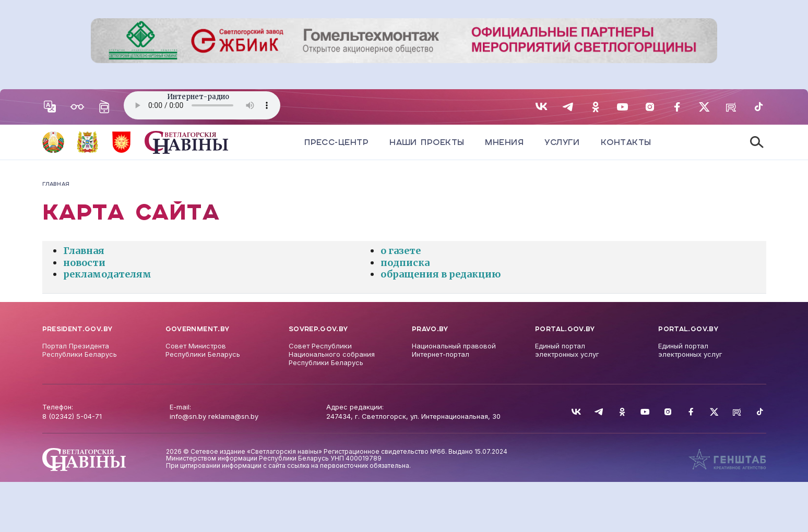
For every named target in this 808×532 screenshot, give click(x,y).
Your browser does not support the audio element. (202, 105)
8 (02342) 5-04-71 (72, 416)
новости (84, 263)
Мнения (504, 142)
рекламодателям (107, 274)
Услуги (562, 142)
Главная (84, 251)
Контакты (626, 142)
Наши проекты (427, 142)
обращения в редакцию (441, 274)
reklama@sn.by (233, 416)
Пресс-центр (336, 142)
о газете (401, 251)
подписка (405, 263)
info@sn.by (188, 416)
